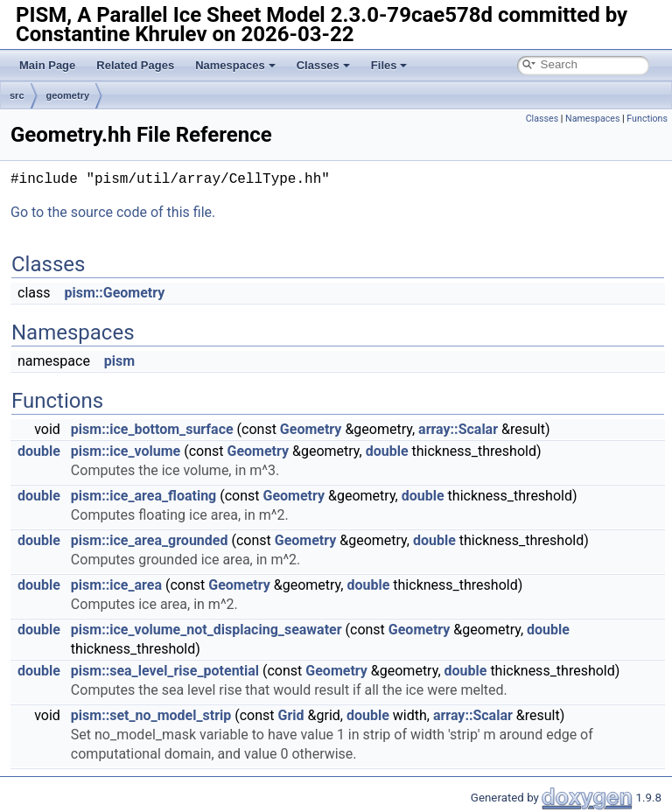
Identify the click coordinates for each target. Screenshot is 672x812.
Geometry (311, 429)
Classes (323, 65)
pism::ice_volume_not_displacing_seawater (206, 630)
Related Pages (135, 65)
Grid (291, 715)
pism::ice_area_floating (143, 496)
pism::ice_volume (126, 451)
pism (119, 361)
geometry (68, 95)
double (39, 451)
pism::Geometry (114, 293)
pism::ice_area (116, 585)
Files (389, 65)
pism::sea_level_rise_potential (165, 671)
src (17, 95)
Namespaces (235, 65)
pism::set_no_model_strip (151, 715)
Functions (647, 119)
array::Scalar (458, 429)
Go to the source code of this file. (113, 212)
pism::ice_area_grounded (150, 540)
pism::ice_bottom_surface (152, 429)
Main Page (47, 65)
